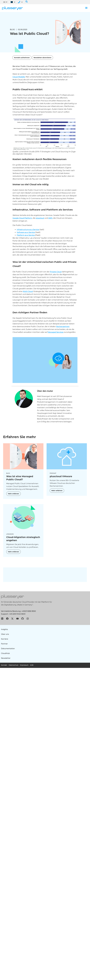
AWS (50, 218)
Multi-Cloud (28, 291)
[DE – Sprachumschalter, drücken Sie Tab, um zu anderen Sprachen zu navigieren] (5, 2)
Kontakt (4, 665)
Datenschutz (13, 665)
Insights (4, 629)
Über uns (5, 634)
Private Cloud (56, 272)
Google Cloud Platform (22, 218)
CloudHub (5, 653)
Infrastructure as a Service (28, 230)
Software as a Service (26, 232)
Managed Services (56, 332)
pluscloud (40, 218)
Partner (4, 644)
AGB (32, 665)
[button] (27, 2)
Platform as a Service (26, 235)
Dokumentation (8, 649)
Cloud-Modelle (19, 77)
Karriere (5, 639)
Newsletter (6, 658)
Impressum (24, 665)
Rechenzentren (63, 327)
